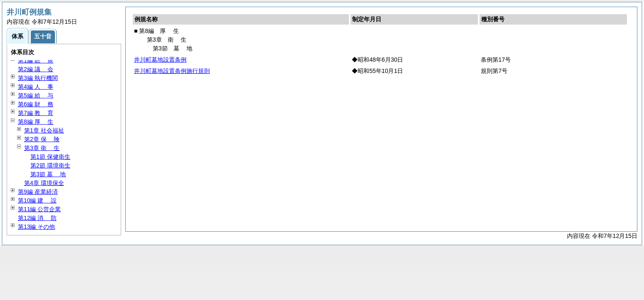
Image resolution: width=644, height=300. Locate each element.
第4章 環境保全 (44, 183)
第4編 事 (36, 87)
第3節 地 (48, 174)
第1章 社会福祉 (44, 130)
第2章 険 (42, 139)
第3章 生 (42, 148)
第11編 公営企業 (39, 209)
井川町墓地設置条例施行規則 (172, 71)
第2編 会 (36, 69)
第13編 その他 (36, 227)
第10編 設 (37, 200)
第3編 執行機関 (38, 78)
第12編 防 (37, 218)
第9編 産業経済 (38, 192)
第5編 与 (36, 95)
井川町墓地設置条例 (160, 60)
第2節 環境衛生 (50, 165)
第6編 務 (36, 104)
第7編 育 (36, 113)
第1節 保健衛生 (50, 157)
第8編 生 (36, 122)
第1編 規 (36, 60)
